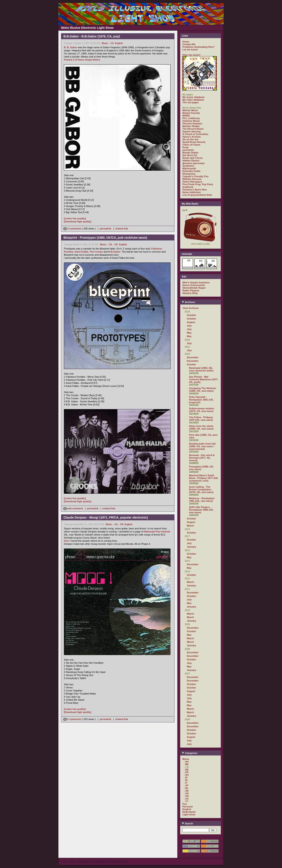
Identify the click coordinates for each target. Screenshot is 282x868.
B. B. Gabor (71, 47)
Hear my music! (191, 55)
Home (186, 42)
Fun (185, 804)
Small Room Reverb (194, 142)
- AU (186, 762)
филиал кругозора (193, 163)
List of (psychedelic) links (197, 195)
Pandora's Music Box (195, 190)
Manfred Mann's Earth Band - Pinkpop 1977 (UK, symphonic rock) (204, 478)
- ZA (186, 799)
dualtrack (188, 187)
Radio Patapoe (191, 290)
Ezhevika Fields (191, 171)
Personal (187, 807)
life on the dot (190, 139)
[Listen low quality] (75, 218)
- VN (186, 796)
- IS (186, 780)
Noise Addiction (192, 192)
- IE (186, 778)
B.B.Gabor (114, 252)
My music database (194, 97)
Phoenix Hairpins (192, 124)
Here (67, 541)
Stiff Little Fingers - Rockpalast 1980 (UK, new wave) (201, 510)
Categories (190, 753)
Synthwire (188, 166)
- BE (186, 764)
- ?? (186, 801)
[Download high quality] (78, 222)
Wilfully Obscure (192, 179)
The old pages (191, 102)
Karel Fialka (82, 252)
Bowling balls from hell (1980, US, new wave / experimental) (202, 446)
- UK (116, 245)
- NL (186, 788)
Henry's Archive (192, 137)
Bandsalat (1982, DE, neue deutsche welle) (201, 369)
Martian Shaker (191, 126)
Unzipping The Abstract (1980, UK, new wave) (203, 390)
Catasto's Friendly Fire (195, 176)
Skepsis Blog (190, 293)
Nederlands (189, 812)
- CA (112, 43)
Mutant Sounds (191, 113)
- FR (121, 524)
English (119, 43)
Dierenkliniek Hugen (194, 288)
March (190, 526)
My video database (193, 100)
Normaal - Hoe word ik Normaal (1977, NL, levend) (202, 458)
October (191, 315)
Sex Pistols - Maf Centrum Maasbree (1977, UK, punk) (204, 379)
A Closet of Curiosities (195, 134)
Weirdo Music (190, 110)
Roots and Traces (193, 158)
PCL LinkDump (191, 118)
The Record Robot (193, 129)
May (189, 333)
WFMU (186, 116)
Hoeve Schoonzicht (194, 285)
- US (186, 793)
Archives (188, 302)
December (193, 357)
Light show (189, 814)
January (191, 547)
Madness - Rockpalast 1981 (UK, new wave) (202, 500)
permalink (106, 229)
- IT (186, 783)
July (189, 326)
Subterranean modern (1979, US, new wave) (202, 410)
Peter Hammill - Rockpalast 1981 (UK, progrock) (201, 400)
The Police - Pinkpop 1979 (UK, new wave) (201, 419)
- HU (186, 775)
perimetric (188, 150)
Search (187, 824)
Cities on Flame (191, 145)
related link (122, 229)
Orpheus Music (191, 121)
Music (105, 43)
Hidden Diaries (191, 161)
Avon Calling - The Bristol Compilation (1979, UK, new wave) (201, 489)
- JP (186, 785)
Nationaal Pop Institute (157, 532)
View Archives (191, 308)
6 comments (73, 719)
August (191, 322)
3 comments (73, 229)
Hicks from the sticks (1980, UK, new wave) (201, 427)
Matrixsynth (189, 168)
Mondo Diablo (190, 153)
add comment (74, 508)
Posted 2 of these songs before (82, 60)
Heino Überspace (192, 182)
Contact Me (189, 44)
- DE (186, 770)
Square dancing (192, 131)
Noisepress (189, 174)
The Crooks (96, 252)
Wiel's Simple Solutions (196, 283)
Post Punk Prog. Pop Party (198, 184)
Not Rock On (190, 155)
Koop (186, 147)
